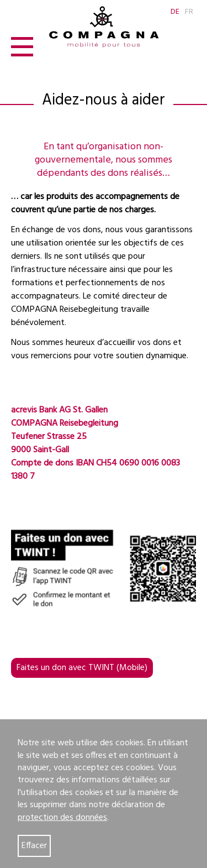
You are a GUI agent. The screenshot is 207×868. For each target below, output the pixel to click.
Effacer (34, 846)
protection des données (62, 818)
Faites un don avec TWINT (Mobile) (82, 668)
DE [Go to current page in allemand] (175, 12)
